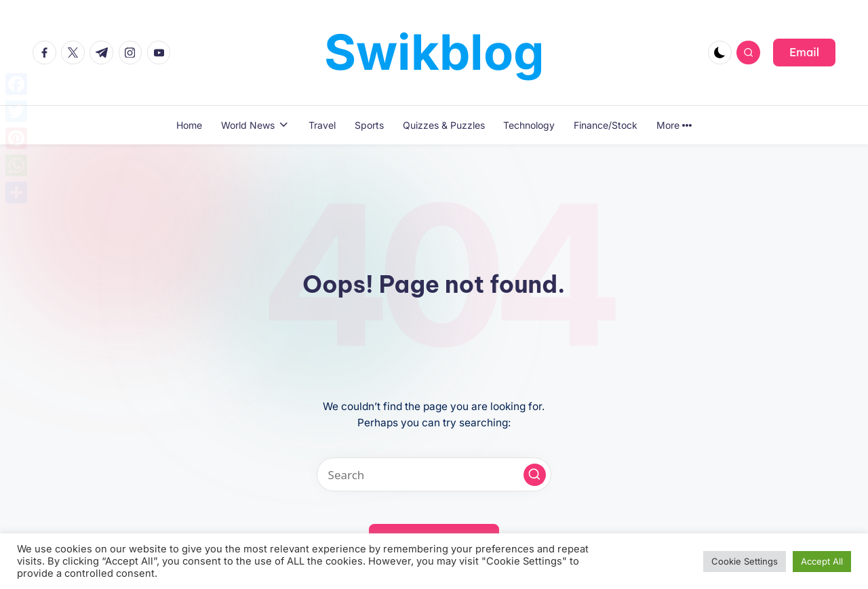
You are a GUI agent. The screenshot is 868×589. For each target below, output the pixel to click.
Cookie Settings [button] (745, 561)
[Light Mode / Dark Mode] (720, 53)
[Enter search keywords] (434, 474)
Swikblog (434, 52)
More (674, 125)
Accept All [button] (822, 561)
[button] (804, 52)
